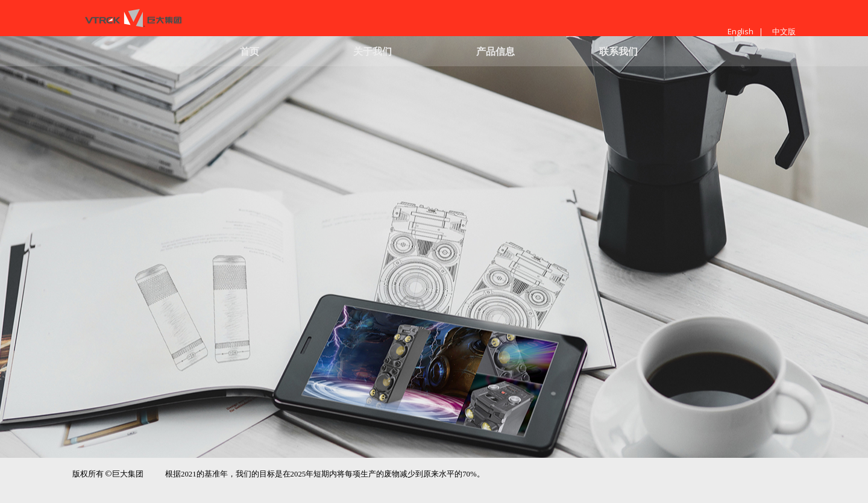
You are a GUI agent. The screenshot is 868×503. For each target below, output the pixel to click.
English (741, 31)
